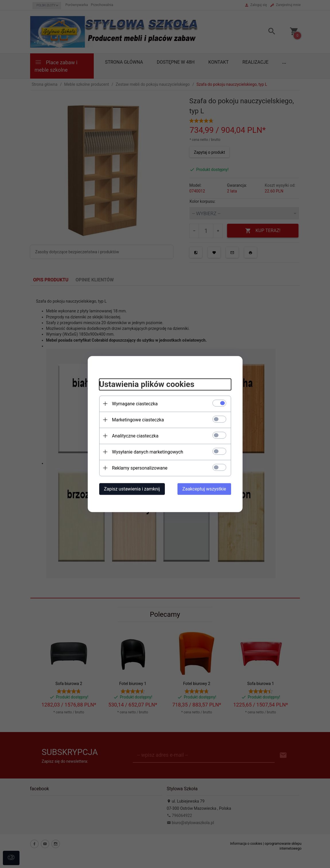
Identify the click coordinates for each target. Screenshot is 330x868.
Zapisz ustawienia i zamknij (132, 489)
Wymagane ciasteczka (135, 404)
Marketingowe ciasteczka (138, 420)
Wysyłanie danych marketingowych (148, 452)
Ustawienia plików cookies (147, 384)
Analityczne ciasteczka (135, 436)
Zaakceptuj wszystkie (204, 489)
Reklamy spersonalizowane (140, 468)
